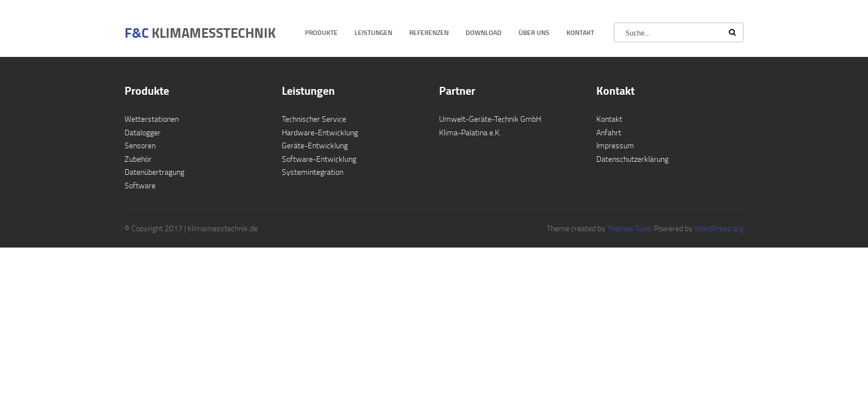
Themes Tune (629, 228)
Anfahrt (609, 132)
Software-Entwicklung (319, 159)
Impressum (615, 145)
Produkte (321, 32)
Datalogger (143, 132)
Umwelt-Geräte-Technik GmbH (490, 119)
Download (484, 32)
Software (140, 185)
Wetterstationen (152, 119)
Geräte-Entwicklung (315, 145)
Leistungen (373, 32)
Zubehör (138, 159)
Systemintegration (313, 172)
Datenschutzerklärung (632, 159)
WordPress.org (718, 228)
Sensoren (140, 145)
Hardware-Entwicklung (320, 132)
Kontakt (580, 32)
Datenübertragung (154, 172)
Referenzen (429, 32)
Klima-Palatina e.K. (470, 132)
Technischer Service (314, 119)
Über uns (534, 32)
